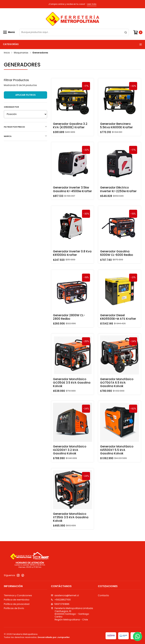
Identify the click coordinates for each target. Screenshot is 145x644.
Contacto (103, 595)
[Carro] (138, 32)
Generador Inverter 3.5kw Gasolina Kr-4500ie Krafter (72, 199)
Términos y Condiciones (18, 595)
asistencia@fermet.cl (65, 595)
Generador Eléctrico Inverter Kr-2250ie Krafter (118, 199)
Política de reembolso (17, 600)
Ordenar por (11, 107)
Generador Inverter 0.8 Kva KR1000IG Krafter (72, 262)
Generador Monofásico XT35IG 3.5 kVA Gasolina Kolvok (71, 527)
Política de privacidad (17, 604)
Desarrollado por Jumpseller (54, 637)
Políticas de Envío (14, 608)
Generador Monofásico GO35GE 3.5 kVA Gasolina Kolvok (72, 392)
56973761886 (60, 604)
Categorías (73, 44)
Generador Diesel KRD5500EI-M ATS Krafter (118, 326)
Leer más (92, 4)
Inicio (7, 53)
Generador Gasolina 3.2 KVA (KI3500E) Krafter (70, 126)
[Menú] (9, 32)
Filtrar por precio (25, 127)
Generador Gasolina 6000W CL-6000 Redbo (117, 262)
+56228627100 (61, 600)
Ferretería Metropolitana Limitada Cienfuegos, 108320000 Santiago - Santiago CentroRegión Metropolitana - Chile (72, 614)
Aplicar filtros (25, 95)
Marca (25, 136)
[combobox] (74, 32)
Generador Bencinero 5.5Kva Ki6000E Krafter (116, 126)
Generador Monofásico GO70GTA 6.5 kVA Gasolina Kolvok (117, 392)
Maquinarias (21, 53)
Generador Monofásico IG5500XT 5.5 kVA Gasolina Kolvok (117, 459)
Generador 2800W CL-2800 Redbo (69, 326)
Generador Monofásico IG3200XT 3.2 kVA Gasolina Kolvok (70, 459)
